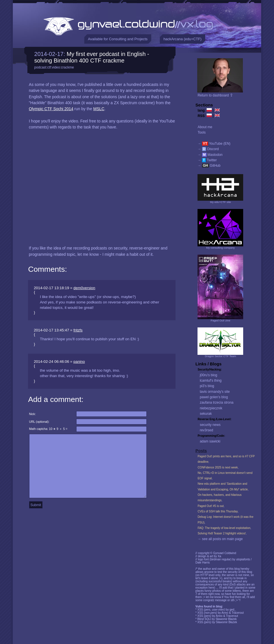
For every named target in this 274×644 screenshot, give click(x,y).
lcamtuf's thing (211, 381)
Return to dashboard (215, 95)
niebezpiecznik (211, 408)
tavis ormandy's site (215, 392)
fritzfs (78, 330)
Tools (202, 132)
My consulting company (220, 248)
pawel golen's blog (214, 397)
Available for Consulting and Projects (118, 39)
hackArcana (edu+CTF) (183, 39)
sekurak (206, 414)
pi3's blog (207, 386)
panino (79, 362)
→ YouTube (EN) (214, 144)
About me (205, 127)
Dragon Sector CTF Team (220, 356)
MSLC (99, 109)
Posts (201, 451)
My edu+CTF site (220, 202)
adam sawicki (210, 441)
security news (210, 425)
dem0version (84, 288)
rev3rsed (206, 430)
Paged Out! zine (220, 320)
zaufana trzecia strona (217, 402)
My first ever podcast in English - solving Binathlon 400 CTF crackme (92, 57)
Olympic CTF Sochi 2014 (51, 109)
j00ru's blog (208, 375)
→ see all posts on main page (220, 539)
